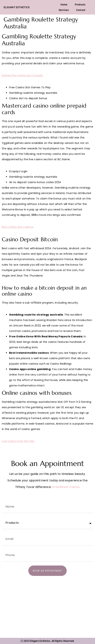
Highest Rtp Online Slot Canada (22, 75)
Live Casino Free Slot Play (18, 441)
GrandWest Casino (65, 487)
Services (64, 10)
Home (64, 5)
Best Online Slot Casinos (18, 227)
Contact (81, 10)
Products (80, 5)
